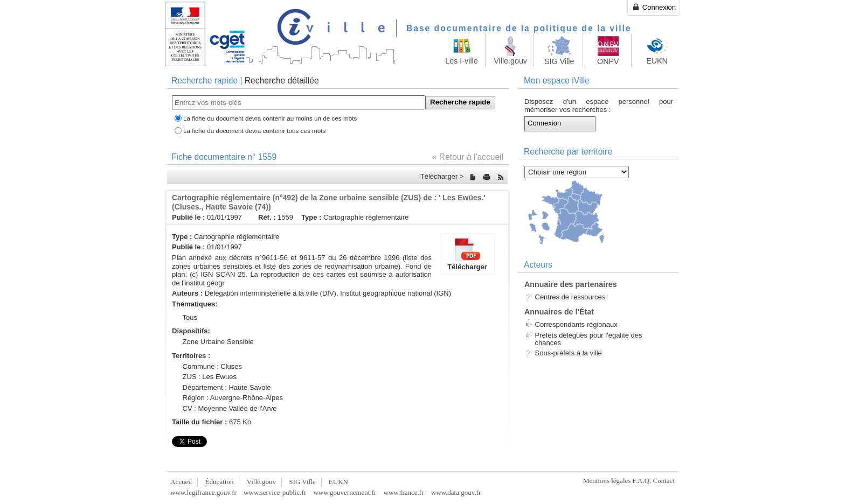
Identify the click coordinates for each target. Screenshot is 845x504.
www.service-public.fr (275, 492)
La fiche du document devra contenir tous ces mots (254, 131)
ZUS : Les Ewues (210, 377)
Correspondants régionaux (576, 324)
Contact (664, 481)
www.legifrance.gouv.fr (203, 492)
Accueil (181, 482)
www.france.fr (404, 492)
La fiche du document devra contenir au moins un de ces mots (270, 118)
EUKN (338, 482)
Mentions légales (607, 481)
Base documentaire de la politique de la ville (519, 28)
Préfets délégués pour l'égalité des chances (589, 339)
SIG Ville (302, 482)
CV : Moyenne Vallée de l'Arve (230, 408)
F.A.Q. (642, 481)
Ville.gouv (261, 482)
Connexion (654, 7)
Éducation (220, 482)
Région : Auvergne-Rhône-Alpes (233, 398)
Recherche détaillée (282, 80)
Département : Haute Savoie (227, 387)
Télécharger (467, 254)
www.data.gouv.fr (456, 492)
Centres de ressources (570, 297)
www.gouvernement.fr (345, 492)
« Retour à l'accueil (468, 157)
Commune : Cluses (213, 366)
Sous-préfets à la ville (569, 353)
